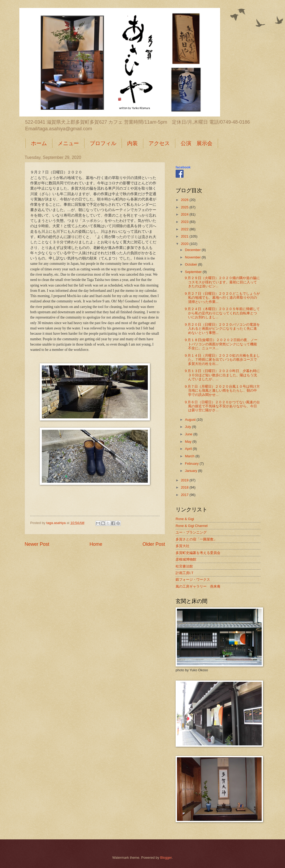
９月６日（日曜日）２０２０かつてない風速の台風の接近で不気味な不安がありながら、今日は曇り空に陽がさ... (222, 406)
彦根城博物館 (186, 559)
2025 (185, 207)
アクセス (159, 143)
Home (96, 544)
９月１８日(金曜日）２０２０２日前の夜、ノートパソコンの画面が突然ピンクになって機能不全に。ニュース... (221, 344)
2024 (185, 214)
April (189, 449)
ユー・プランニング (191, 532)
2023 (185, 222)
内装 (132, 143)
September (194, 272)
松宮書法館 (184, 566)
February (192, 464)
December (193, 250)
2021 (185, 236)
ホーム (39, 143)
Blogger (166, 858)
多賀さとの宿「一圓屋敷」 (196, 539)
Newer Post (37, 544)
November (193, 257)
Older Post (154, 544)
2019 (185, 480)
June (189, 434)
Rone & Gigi (185, 519)
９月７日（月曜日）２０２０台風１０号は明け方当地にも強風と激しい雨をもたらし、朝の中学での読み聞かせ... (222, 391)
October (191, 264)
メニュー (68, 143)
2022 (185, 229)
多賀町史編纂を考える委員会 (198, 553)
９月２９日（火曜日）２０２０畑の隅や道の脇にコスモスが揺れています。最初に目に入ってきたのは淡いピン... (222, 282)
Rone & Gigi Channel (192, 526)
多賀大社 (182, 546)
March (190, 456)
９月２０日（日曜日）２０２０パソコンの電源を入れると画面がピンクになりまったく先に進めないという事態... (222, 329)
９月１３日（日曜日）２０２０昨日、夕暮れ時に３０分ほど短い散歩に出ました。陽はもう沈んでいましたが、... (222, 375)
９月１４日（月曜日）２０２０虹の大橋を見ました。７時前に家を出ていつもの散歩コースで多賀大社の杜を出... (222, 360)
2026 (185, 200)
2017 (185, 495)
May (189, 442)
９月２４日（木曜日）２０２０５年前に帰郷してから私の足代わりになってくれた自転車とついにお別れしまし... (222, 313)
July (188, 427)
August (191, 420)
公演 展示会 (197, 143)
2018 (185, 487)
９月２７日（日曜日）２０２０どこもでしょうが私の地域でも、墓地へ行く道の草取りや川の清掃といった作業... (222, 298)
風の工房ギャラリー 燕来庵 (198, 586)
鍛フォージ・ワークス (193, 580)
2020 (185, 244)
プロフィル (103, 143)
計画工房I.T (184, 573)
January (191, 471)
